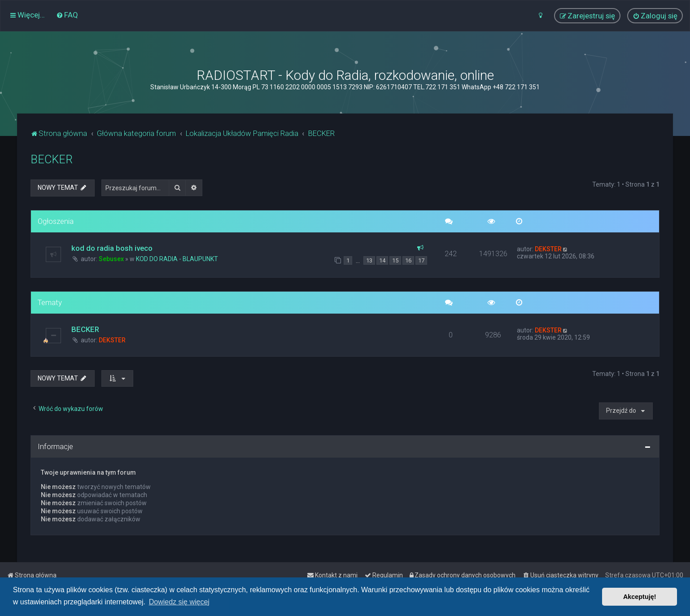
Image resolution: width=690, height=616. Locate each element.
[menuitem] (67, 15)
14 (382, 260)
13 (369, 260)
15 (395, 260)
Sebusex (111, 259)
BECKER (52, 159)
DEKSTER (548, 249)
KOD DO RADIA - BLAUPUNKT (177, 259)
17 (421, 260)
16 (408, 260)
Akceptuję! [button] (640, 597)
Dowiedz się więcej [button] (179, 602)
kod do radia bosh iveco (112, 248)
